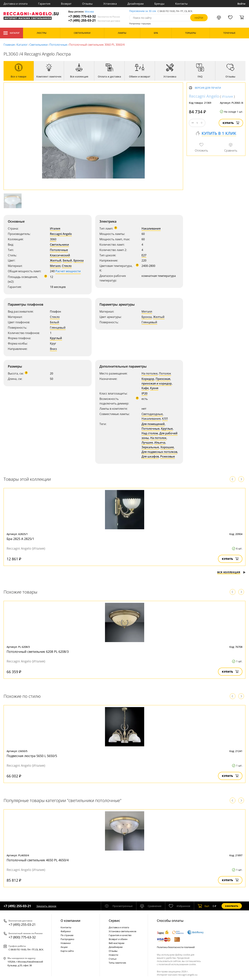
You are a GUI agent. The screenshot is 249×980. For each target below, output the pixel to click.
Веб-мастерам (117, 943)
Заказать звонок (46, 906)
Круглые (167, 429)
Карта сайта (67, 951)
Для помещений (153, 424)
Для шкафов (150, 456)
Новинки (66, 943)
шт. (204, 906)
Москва (89, 12)
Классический (60, 255)
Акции (64, 947)
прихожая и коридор (157, 383)
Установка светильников (122, 931)
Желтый (56, 260)
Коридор (148, 379)
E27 (144, 255)
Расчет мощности (68, 271)
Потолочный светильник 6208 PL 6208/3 (38, 652)
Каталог (11, 33)
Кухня (154, 388)
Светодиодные (152, 414)
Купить (231, 123)
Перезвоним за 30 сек (143, 11)
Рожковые (168, 456)
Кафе (145, 388)
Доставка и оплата (16, 4)
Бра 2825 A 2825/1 (20, 539)
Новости (113, 955)
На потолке (150, 373)
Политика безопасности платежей (176, 947)
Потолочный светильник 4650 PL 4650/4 (38, 860)
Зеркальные (150, 447)
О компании (70, 921)
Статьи (113, 959)
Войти (241, 4)
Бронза (79, 260)
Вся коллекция (231, 572)
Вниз (53, 349)
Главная (9, 45)
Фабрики (66, 931)
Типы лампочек (117, 963)
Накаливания (151, 228)
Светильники (38, 45)
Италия (55, 228)
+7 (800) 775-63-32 (94, 16)
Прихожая (163, 379)
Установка (110, 4)
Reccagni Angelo (61, 234)
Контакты (181, 4)
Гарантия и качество (120, 935)
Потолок (165, 373)
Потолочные (58, 45)
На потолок (158, 438)
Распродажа (67, 939)
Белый (67, 260)
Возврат (66, 4)
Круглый (56, 338)
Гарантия (44, 4)
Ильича (160, 443)
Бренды (159, 4)
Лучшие (147, 443)
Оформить (232, 906)
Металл (55, 266)
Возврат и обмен (118, 939)
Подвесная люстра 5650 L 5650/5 (32, 756)
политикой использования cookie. (177, 964)
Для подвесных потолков (159, 452)
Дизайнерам (136, 4)
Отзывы (87, 4)
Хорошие (167, 447)
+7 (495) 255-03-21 (94, 20)
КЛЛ (165, 419)
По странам (67, 935)
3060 (53, 239)
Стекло (67, 266)
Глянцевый (58, 328)
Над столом (150, 433)
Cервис (114, 921)
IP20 (144, 393)
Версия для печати (208, 88)
